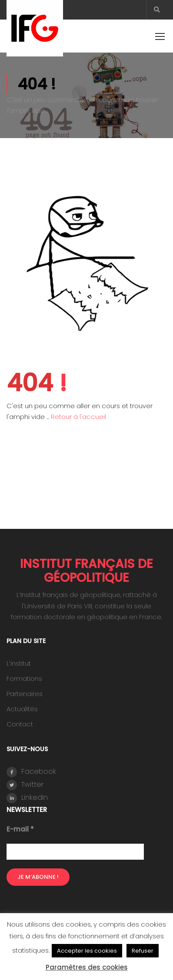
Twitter (25, 785)
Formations (24, 678)
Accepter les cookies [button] (87, 951)
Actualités (22, 709)
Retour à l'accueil (78, 417)
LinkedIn (27, 798)
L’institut (19, 663)
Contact (20, 724)
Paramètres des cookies (87, 967)
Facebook (31, 772)
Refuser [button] (143, 951)
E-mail (20, 829)
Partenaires (25, 694)
